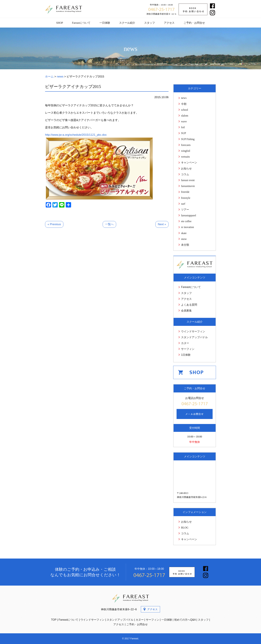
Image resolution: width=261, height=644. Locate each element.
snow (184, 239)
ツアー (185, 210)
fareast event (188, 180)
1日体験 (186, 355)
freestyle (186, 198)
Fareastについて (81, 23)
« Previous (54, 224)
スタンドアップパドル (194, 337)
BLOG (185, 528)
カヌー (185, 343)
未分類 (185, 245)
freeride (185, 192)
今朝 (184, 104)
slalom (185, 116)
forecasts (186, 145)
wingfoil (186, 151)
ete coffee (186, 221)
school (185, 110)
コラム (185, 174)
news (184, 98)
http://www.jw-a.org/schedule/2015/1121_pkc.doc (76, 135)
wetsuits (185, 157)
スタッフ (150, 23)
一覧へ (109, 224)
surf (183, 204)
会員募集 (186, 311)
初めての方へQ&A (185, 620)
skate (184, 233)
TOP (54, 620)
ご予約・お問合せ (194, 23)
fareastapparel (189, 215)
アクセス (169, 23)
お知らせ (186, 169)
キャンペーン (189, 163)
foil (183, 127)
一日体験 (105, 23)
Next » (162, 224)
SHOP (59, 23)
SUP (183, 133)
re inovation (187, 227)
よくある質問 (189, 305)
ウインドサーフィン (193, 331)
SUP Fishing (188, 139)
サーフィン (188, 349)
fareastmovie (188, 186)
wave (184, 121)
